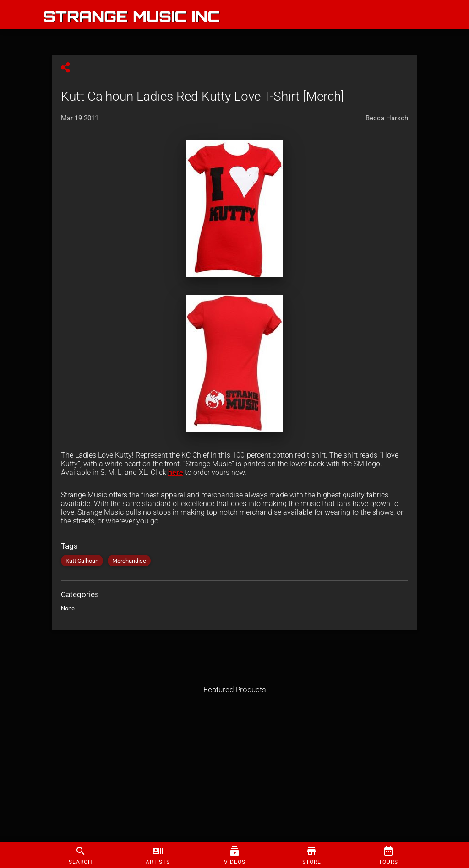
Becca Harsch (387, 118)
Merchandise (129, 561)
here (176, 472)
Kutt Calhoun (82, 561)
